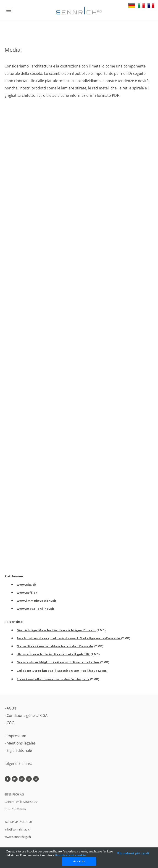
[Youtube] (22, 779)
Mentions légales (21, 743)
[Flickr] (29, 779)
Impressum (16, 736)
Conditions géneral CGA (27, 715)
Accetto (79, 861)
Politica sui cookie (71, 855)
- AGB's (11, 708)
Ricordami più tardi (133, 853)
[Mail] (36, 779)
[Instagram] (15, 779)
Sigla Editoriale (19, 750)
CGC (10, 723)
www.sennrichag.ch (18, 837)
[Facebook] (8, 779)
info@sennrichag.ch (18, 829)
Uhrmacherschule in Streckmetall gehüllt (53, 654)
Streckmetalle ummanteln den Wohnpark (53, 679)
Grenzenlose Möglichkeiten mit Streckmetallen (58, 662)
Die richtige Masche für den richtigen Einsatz (56, 630)
